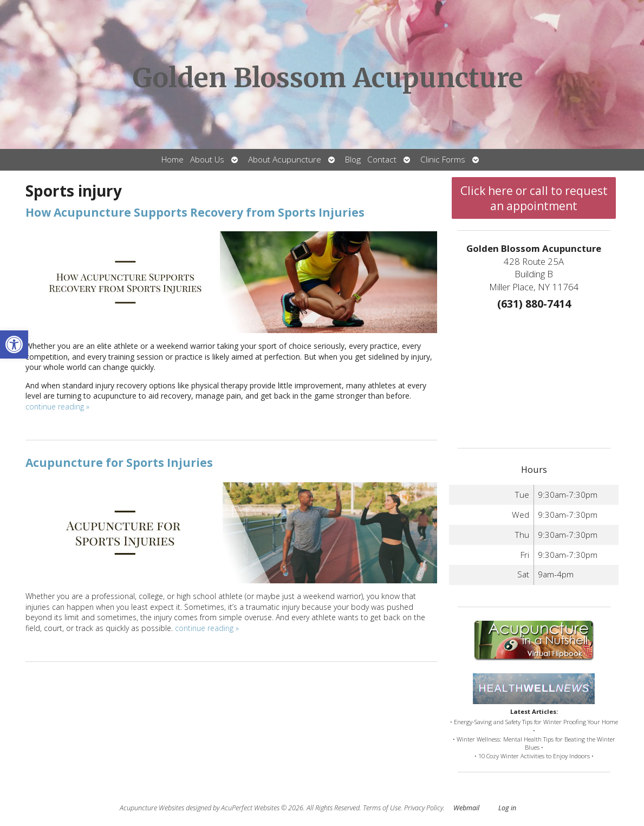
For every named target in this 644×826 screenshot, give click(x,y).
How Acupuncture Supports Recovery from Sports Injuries (195, 212)
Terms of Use (382, 808)
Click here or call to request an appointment (534, 198)
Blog (353, 160)
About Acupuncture (285, 160)
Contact (382, 160)
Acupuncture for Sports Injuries (119, 463)
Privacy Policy (424, 808)
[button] (14, 344)
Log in (507, 808)
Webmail (466, 808)
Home (173, 160)
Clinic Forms (443, 160)
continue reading (57, 407)
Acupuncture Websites (152, 808)
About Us (207, 160)
